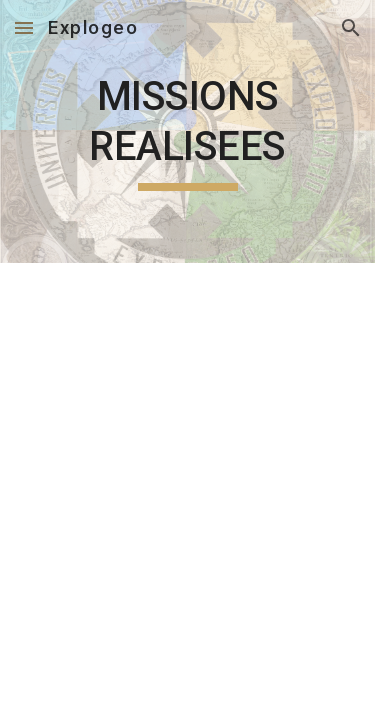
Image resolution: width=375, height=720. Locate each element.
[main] (188, 131)
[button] (24, 27)
